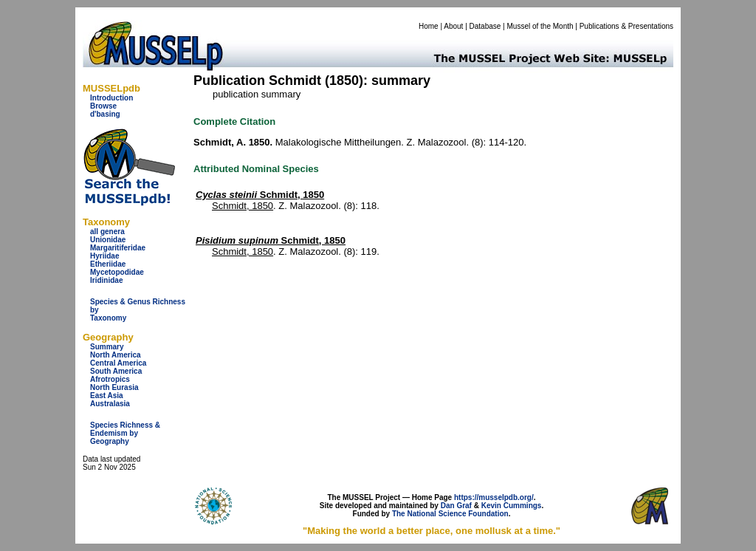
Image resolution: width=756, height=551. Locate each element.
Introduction (111, 98)
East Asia (107, 396)
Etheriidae (108, 264)
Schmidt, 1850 (260, 195)
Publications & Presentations (626, 26)
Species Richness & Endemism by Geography (125, 433)
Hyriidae (104, 256)
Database (485, 26)
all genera (107, 232)
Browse (103, 106)
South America (116, 371)
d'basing (105, 114)
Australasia (110, 404)
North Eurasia (114, 387)
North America (116, 355)
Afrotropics (110, 379)
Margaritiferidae (118, 248)
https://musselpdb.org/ (494, 497)
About (453, 26)
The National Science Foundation (450, 514)
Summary (107, 347)
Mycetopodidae (117, 272)
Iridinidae (106, 280)
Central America (118, 363)
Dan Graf (456, 506)
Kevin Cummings (512, 506)
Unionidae (108, 240)
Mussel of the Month (540, 26)
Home (429, 26)
